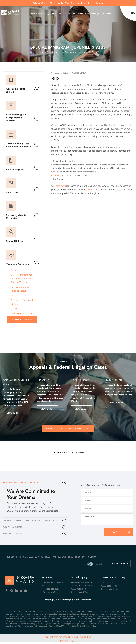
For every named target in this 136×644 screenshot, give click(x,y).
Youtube (21, 593)
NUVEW (61, 628)
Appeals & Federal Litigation (15, 90)
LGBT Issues (12, 192)
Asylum (15, 270)
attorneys (61, 186)
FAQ (54, 559)
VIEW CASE (12, 413)
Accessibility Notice (74, 628)
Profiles (10, 559)
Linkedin (16, 593)
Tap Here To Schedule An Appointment (68, 639)
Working (57, 175)
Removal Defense (15, 241)
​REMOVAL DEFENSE (13, 535)
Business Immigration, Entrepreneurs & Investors (17, 118)
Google (12, 593)
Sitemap (52, 628)
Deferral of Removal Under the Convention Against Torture (22, 278)
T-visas (14, 295)
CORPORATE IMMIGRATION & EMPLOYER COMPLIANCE (31, 521)
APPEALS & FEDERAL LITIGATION (23, 483)
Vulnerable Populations (18, 264)
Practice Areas (25, 559)
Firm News (81, 559)
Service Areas (42, 559)
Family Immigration (16, 169)
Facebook (7, 593)
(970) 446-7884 (113, 588)
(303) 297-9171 (104, 14)
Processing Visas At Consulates (16, 217)
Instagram (26, 593)
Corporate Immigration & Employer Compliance (18, 145)
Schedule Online (76, 14)
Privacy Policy (90, 628)
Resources (42, 628)
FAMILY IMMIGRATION (14, 528)
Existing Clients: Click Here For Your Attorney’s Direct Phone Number (68, 3)
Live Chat (62, 14)
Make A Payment (38, 14)
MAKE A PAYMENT (116, 566)
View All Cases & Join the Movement (68, 429)
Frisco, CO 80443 (107, 584)
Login (53, 14)
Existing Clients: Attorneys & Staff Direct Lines (68, 602)
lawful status (93, 190)
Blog (71, 559)
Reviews (62, 559)
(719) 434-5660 (83, 591)
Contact (93, 559)
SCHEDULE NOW (20, 320)
